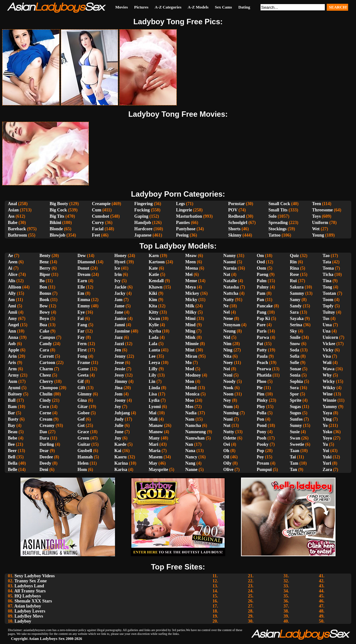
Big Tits (57, 216)
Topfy (328, 306)
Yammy (330, 407)
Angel (13, 325)
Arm (12, 369)
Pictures (141, 7)
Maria (155, 451)
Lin (152, 381)
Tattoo (274, 235)
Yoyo (327, 438)
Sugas (295, 407)
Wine (328, 394)
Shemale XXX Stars (33, 601)
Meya (190, 287)
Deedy (45, 463)
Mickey (192, 293)
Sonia (295, 375)
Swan (295, 438)
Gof (81, 419)
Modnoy (193, 375)
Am (11, 300)
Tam (294, 463)
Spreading (278, 223)
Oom (261, 268)
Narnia (230, 268)
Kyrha (155, 331)
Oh (226, 451)
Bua (43, 325)
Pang (261, 312)
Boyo (44, 319)
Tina (327, 281)
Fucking (142, 210)
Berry (45, 268)
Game (83, 369)
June (119, 432)
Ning (228, 350)
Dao (43, 432)
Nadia (191, 413)
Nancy (191, 457)
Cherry (46, 381)
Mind (190, 325)
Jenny (120, 356)
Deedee (46, 457)
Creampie (101, 204)
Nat (227, 274)
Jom (118, 394)
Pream (263, 463)
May (153, 463)
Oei (227, 444)
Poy (260, 457)
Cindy (45, 400)
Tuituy (329, 312)
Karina (121, 463)
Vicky (328, 350)
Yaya (327, 413)
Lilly (153, 369)
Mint (190, 350)
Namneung (195, 432)
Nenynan (232, 325)
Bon (43, 287)
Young (318, 235)
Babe (13, 223)
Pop (260, 451)
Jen (118, 350)
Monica (192, 394)
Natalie (230, 281)
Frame (84, 363)
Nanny (230, 256)
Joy (118, 407)
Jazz (118, 337)
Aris (12, 363)
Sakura (297, 287)
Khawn (156, 287)
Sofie (295, 363)
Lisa (153, 394)
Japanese (143, 235)
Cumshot (100, 216)
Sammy (297, 293)
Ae (10, 256)
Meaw (191, 256)
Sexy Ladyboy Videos (35, 576)
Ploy (261, 407)
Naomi (230, 262)
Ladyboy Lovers (30, 611)
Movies (122, 7)
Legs (181, 204)
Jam (118, 300)
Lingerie (184, 210)
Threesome (322, 210)
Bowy (45, 312)
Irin (118, 274)
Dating (244, 7)
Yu (325, 444)
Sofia (295, 356)
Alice (13, 274)
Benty (45, 256)
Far (81, 331)
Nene (228, 319)
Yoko (327, 432)
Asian (13, 210)
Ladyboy (23, 621)
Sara (294, 312)
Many (154, 438)
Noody (230, 381)
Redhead (236, 216)
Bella (13, 463)
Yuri (327, 463)
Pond (262, 426)
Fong (82, 356)
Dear (44, 451)
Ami (12, 306)
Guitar (84, 444)
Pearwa (264, 369)
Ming (190, 331)
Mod (190, 369)
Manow (156, 432)
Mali (153, 419)
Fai (80, 319)
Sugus (296, 413)
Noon (228, 394)
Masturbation (189, 216)
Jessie (120, 369)
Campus (47, 337)
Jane (119, 312)
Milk (190, 306)
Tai (293, 457)
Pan (260, 300)
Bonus (45, 293)
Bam (12, 407)
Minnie (192, 344)
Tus (326, 319)
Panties (183, 223)
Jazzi (119, 344)
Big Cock (58, 210)
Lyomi (155, 407)
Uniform (320, 223)
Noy (227, 400)
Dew (82, 256)
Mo (188, 363)
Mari (153, 444)
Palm (262, 281)
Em (81, 293)
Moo (189, 400)
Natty (229, 300)
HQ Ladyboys (28, 596)
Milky (191, 312)
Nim (227, 344)
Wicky (329, 381)
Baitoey (15, 394)
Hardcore (143, 229)
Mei (189, 274)
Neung (230, 331)
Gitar (83, 407)
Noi (227, 369)
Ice (117, 268)
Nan (189, 444)
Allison (14, 287)
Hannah (85, 457)
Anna (13, 337)
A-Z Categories (168, 7)
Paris (262, 331)
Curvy (98, 223)
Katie (154, 274)
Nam (190, 419)
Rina (294, 268)
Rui (293, 281)
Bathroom (17, 235)
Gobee (83, 413)
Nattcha (231, 293)
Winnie (329, 400)
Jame (119, 306)
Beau (13, 432)
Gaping (141, 216)
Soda (295, 350)
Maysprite (158, 470)
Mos (189, 407)
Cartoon (47, 363)
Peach (262, 363)
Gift (81, 388)
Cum (97, 210)
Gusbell (85, 451)
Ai (10, 268)
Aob (12, 344)
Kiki (153, 293)
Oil (226, 457)
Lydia (154, 400)
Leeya (154, 363)
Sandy (296, 306)
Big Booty (59, 204)
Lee (152, 356)
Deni (44, 470)
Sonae (296, 369)
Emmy (84, 306)
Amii (13, 312)
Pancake (265, 306)
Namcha (193, 426)
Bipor (45, 274)
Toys (316, 216)
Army (13, 375)
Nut (227, 426)
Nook (228, 388)
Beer (12, 451)
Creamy (47, 426)
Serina (296, 325)
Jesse (119, 363)
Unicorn (330, 337)
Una (327, 331)
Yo (325, 426)
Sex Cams (224, 7)
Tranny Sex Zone (31, 581)
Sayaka (297, 319)
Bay (11, 426)
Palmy (263, 287)
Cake (44, 331)
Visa (327, 356)
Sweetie (297, 444)
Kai (118, 451)
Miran (191, 356)
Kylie (154, 325)
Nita (227, 356)
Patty (262, 350)
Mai (152, 413)
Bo (42, 281)
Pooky (263, 444)
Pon (260, 419)
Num (228, 407)
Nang (190, 463)
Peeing (182, 235)
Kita (153, 306)
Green (83, 438)
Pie (260, 388)
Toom (328, 300)
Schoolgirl (238, 223)
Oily (227, 463)
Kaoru (121, 457)
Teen (316, 204)
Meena (192, 268)
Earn (82, 281)
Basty (13, 419)
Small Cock (279, 204)
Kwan (154, 319)
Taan (295, 451)
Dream (84, 274)
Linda (154, 388)
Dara (44, 438)
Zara (327, 470)
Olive (228, 470)
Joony (120, 400)
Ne (226, 306)
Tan (293, 470)
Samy (295, 300)
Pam (261, 293)
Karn (154, 256)
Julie (119, 426)
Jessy (119, 375)
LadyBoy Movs (29, 616)
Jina (118, 388)
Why (327, 375)
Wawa (328, 369)
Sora (294, 388)
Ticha (328, 274)
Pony (261, 432)
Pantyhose (186, 229)
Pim (261, 394)
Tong (327, 287)
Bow (43, 306)
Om (260, 256)
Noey (228, 363)
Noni (228, 375)
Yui (326, 451)
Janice (120, 319)
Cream (46, 419)
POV (233, 210)
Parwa (263, 337)
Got (81, 426)
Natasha (231, 287)
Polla (261, 413)
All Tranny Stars (30, 591)
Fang (82, 325)
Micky (191, 300)
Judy (119, 419)
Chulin (46, 394)
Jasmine (122, 331)
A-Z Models (198, 7)
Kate (153, 268)
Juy (118, 438)
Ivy (117, 281)
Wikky (329, 388)
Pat (260, 344)
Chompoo (49, 388)
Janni (120, 325)
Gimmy (85, 394)
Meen (190, 262)
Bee (11, 444)
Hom (82, 470)
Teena (328, 268)
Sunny (296, 426)
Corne (45, 413)
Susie (295, 432)
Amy (12, 319)
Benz (44, 262)
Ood (261, 262)
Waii (327, 363)
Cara (44, 350)
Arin (12, 356)
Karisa (121, 470)
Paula (262, 356)
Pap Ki (263, 319)
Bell (11, 457)
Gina (82, 400)
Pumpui (264, 470)
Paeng (263, 274)
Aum (13, 381)
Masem (156, 457)
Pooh (261, 438)
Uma (327, 325)
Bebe (13, 438)
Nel (227, 312)
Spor (294, 394)
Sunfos (296, 419)
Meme (191, 281)
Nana (190, 451)
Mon (190, 381)
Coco (44, 407)
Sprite (296, 400)
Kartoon (157, 262)
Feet (96, 235)
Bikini (56, 223)
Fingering (143, 204)
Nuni (228, 419)
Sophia (296, 381)
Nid (227, 337)
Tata (327, 262)
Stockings (278, 229)
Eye (81, 312)
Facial (98, 229)
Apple (14, 350)
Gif (80, 381)
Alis (11, 281)
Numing (231, 413)
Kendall (156, 281)
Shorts (234, 229)
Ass (11, 216)
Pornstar (236, 204)
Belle (13, 470)
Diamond (86, 262)
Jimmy (121, 381)
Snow (295, 344)
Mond (191, 388)
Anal (12, 204)
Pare (261, 325)
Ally (12, 293)
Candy (46, 344)
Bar (11, 413)
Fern (82, 344)
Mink (190, 337)
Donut (83, 268)
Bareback (17, 229)
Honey (121, 256)
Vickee (329, 344)
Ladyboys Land (29, 586)
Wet (316, 229)
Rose (294, 274)
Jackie (120, 287)
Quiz (294, 256)
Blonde (56, 229)
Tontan (329, 293)
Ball (12, 400)
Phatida (264, 375)
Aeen (13, 262)
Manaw (156, 426)
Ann (12, 331)
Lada (154, 337)
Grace (83, 432)
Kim (153, 300)
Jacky (120, 293)
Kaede (120, 444)
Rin (293, 262)
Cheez (45, 375)
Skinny (235, 235)
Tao (326, 256)
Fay (81, 337)
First (82, 350)
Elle (81, 287)
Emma (84, 300)
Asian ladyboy (28, 606)
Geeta (83, 375)
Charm (46, 369)
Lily (152, 375)
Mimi (190, 319)
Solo (273, 216)
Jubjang (122, 413)
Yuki (327, 457)
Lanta (154, 350)
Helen (83, 463)
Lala (153, 344)
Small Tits (278, 210)
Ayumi (14, 388)
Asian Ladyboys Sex (47, 638)
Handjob (143, 223)
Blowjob (58, 235)
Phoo (261, 381)
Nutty (229, 432)
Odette (230, 438)
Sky (293, 331)
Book (44, 300)
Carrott (47, 356)
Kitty (154, 312)
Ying (327, 419)
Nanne (191, 470)
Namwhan (195, 438)
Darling (47, 444)
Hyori (120, 262)
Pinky (262, 400)
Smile (295, 337)
